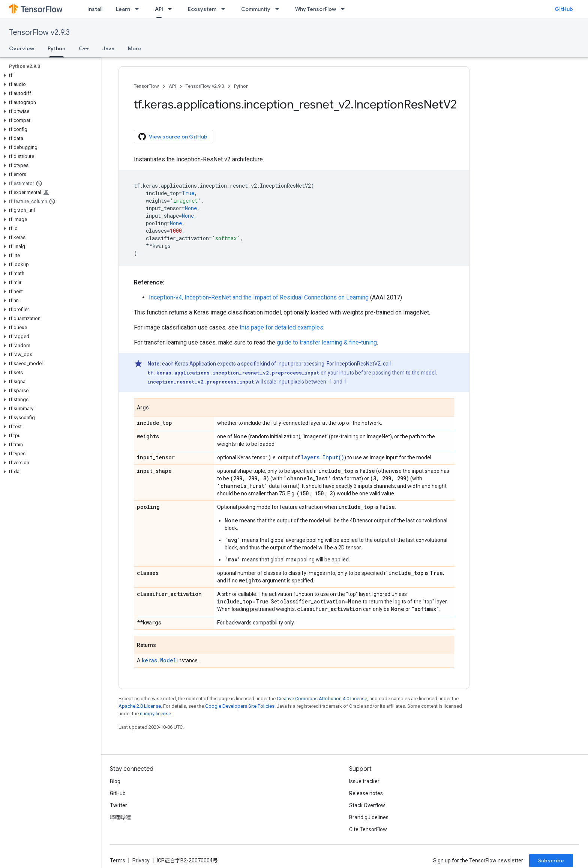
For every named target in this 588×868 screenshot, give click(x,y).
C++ (84, 48)
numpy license (155, 714)
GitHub (564, 9)
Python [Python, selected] (56, 48)
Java (108, 48)
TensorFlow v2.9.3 (39, 32)
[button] (49, 75)
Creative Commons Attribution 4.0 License (322, 699)
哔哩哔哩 (120, 817)
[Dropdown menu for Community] (279, 9)
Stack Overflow (367, 805)
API (172, 86)
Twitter (118, 805)
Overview (22, 48)
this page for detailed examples (281, 327)
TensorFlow (146, 86)
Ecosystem (202, 9)
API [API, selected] (159, 9)
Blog (115, 781)
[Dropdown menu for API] (172, 9)
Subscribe (551, 860)
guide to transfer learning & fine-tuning (327, 342)
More (135, 48)
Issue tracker (364, 781)
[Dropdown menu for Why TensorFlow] (345, 9)
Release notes (366, 793)
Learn (123, 9)
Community (256, 9)
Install (95, 9)
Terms (118, 860)
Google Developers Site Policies (240, 706)
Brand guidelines (369, 817)
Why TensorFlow (316, 9)
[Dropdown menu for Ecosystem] (225, 9)
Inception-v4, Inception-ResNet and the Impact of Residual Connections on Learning (259, 297)
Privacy (141, 860)
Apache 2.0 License (140, 706)
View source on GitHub (173, 137)
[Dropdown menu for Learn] (139, 9)
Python (241, 86)
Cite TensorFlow (368, 829)
